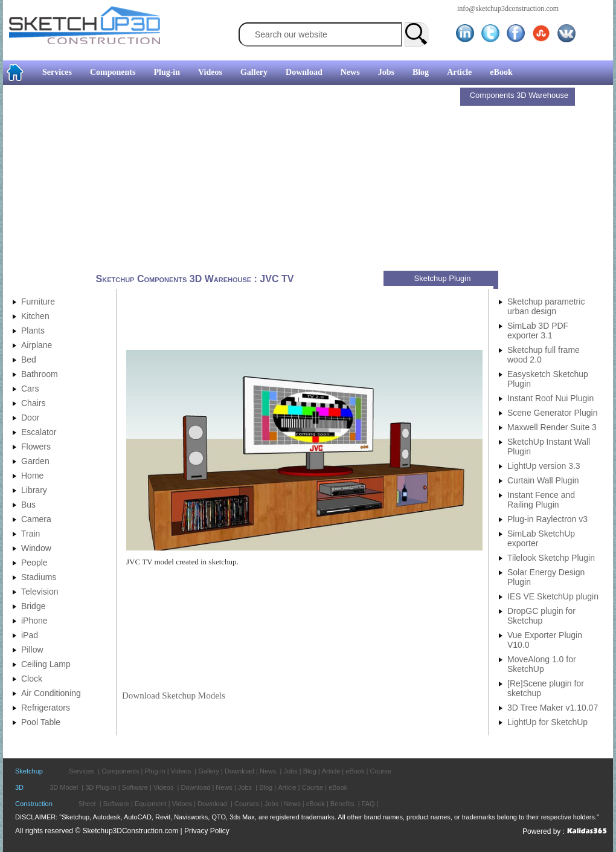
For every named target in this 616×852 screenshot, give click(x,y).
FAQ (368, 804)
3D (19, 787)
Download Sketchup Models (174, 695)
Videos (210, 72)
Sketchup (29, 771)
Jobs (386, 72)
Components (113, 72)
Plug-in (167, 72)
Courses (247, 804)
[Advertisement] (233, 179)
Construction (34, 804)
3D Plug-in (101, 787)
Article (459, 72)
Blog (421, 72)
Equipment (151, 804)
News (350, 72)
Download (304, 72)
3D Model (64, 787)
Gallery (254, 72)
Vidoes (182, 804)
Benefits (342, 804)
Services (57, 72)
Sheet (87, 804)
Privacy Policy (207, 831)
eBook (501, 72)
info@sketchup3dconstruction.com (508, 8)
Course (380, 771)
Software (135, 787)
